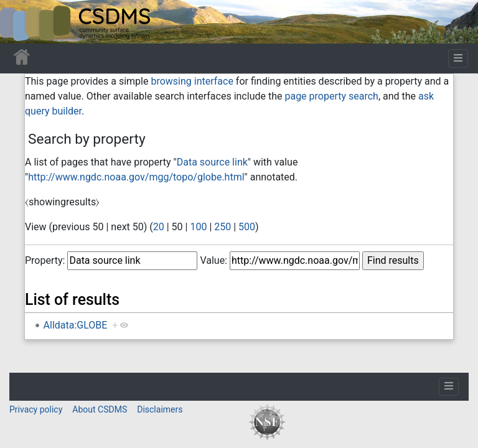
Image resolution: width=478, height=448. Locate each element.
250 (223, 227)
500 (247, 227)
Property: (45, 260)
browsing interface (192, 81)
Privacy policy (36, 409)
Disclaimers (160, 409)
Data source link (212, 162)
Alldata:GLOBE (76, 325)
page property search (331, 96)
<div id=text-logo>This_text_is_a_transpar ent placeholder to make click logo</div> (20, 22)
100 (198, 227)
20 (159, 227)
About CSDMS (100, 409)
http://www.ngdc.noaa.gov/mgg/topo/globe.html (136, 177)
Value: (213, 260)
